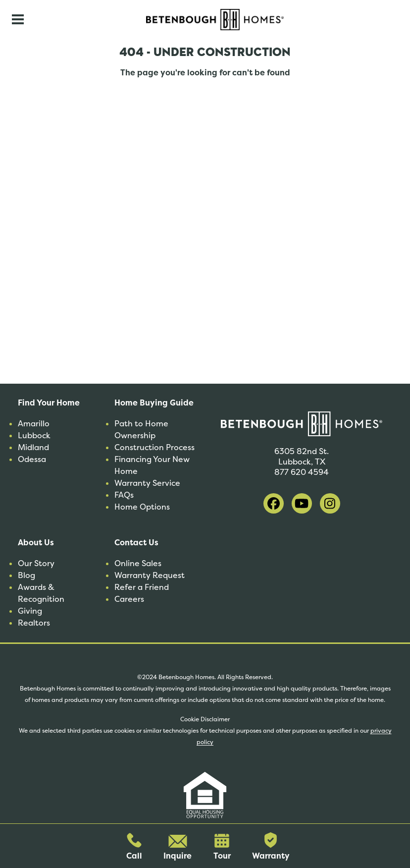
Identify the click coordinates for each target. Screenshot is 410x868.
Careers (129, 599)
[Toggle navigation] (18, 19)
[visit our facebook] (274, 503)
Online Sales (138, 563)
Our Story (36, 563)
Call (134, 847)
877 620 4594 (302, 472)
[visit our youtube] (302, 503)
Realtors (34, 623)
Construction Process (154, 447)
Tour (222, 847)
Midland (33, 447)
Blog (26, 575)
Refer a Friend (142, 587)
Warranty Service (147, 483)
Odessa (32, 459)
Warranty (271, 847)
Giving (30, 611)
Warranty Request (150, 575)
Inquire (178, 848)
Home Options (142, 507)
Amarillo (34, 424)
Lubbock (34, 435)
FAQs (124, 495)
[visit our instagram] (330, 503)
